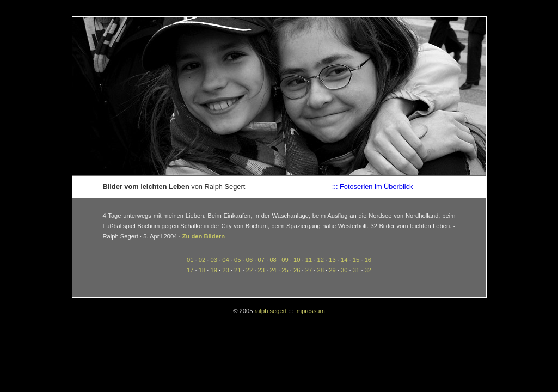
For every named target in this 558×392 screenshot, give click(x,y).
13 (332, 260)
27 (309, 270)
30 (344, 270)
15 (356, 260)
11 (309, 260)
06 (249, 260)
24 (273, 270)
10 (297, 260)
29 (332, 270)
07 (261, 260)
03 (213, 260)
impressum (310, 311)
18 (202, 270)
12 (321, 260)
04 (225, 260)
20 (225, 270)
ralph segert (271, 311)
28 (321, 270)
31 (356, 270)
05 (237, 260)
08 (273, 260)
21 (237, 270)
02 (202, 260)
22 (249, 270)
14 (344, 260)
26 (297, 270)
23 (261, 270)
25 (285, 270)
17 (190, 270)
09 (285, 260)
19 (213, 270)
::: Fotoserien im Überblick (373, 186)
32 (368, 270)
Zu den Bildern (204, 236)
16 (368, 260)
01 (190, 260)
